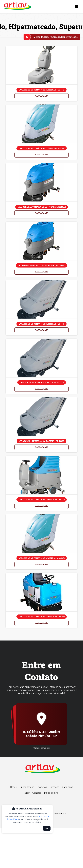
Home (13, 787)
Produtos (42, 787)
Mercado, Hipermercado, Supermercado (55, 37)
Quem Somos (27, 787)
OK (47, 828)
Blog (27, 793)
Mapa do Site (51, 793)
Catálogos (67, 787)
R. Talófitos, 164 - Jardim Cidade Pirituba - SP (41, 734)
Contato (37, 793)
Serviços (54, 787)
